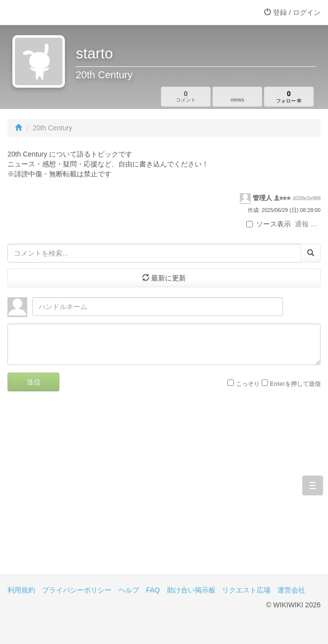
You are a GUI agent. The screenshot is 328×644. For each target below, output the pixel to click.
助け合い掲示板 (191, 590)
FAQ (153, 590)
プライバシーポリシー (77, 590)
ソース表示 (269, 224)
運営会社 (291, 590)
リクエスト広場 (246, 590)
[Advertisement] (164, 490)
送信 (34, 382)
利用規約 (21, 590)
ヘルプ (129, 590)
